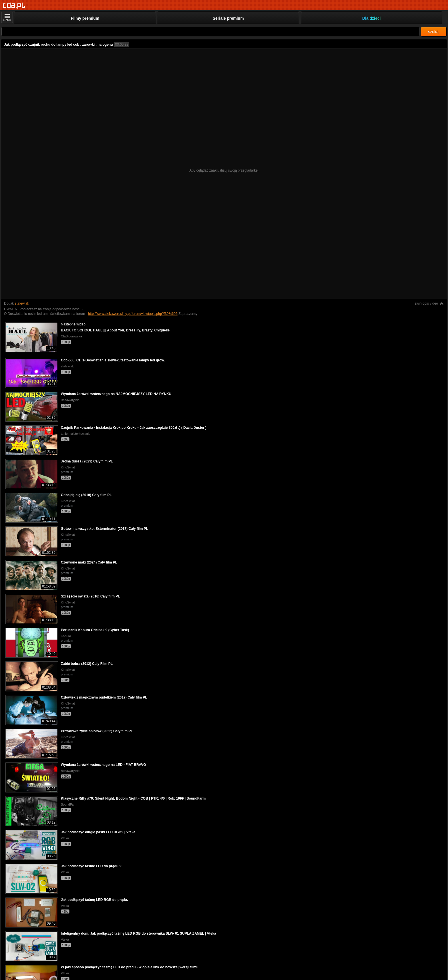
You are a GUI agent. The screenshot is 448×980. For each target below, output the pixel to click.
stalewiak (22, 303)
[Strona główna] (14, 6)
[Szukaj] (210, 32)
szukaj (434, 32)
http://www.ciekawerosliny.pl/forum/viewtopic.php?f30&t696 (133, 314)
